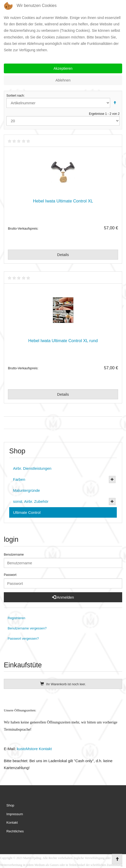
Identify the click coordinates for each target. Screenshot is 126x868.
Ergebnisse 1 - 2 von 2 (63, 119)
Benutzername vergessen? (27, 628)
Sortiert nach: (63, 101)
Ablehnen (63, 80)
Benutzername (14, 555)
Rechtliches (15, 831)
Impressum (15, 814)
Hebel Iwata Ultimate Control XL (63, 201)
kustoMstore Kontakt (34, 749)
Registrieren (16, 618)
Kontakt (12, 823)
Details (63, 255)
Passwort (10, 575)
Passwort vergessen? (23, 639)
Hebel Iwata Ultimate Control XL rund (63, 341)
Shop (10, 805)
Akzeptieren (63, 68)
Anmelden (63, 597)
